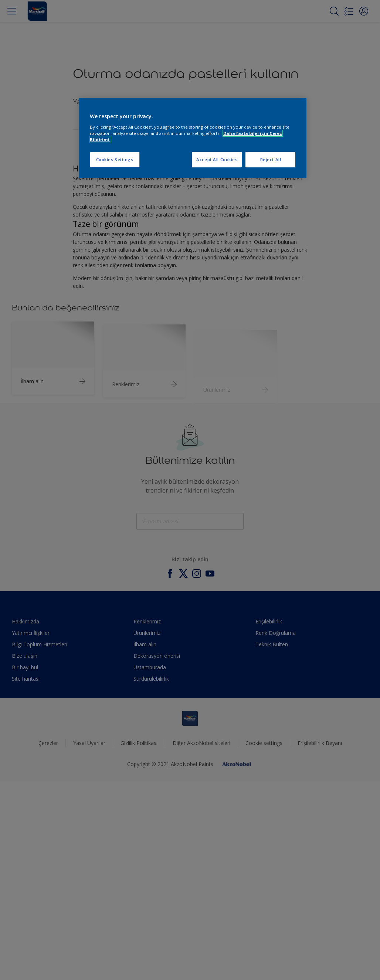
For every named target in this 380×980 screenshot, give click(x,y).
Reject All (271, 159)
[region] (193, 138)
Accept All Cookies (217, 159)
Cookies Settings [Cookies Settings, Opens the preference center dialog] (115, 159)
